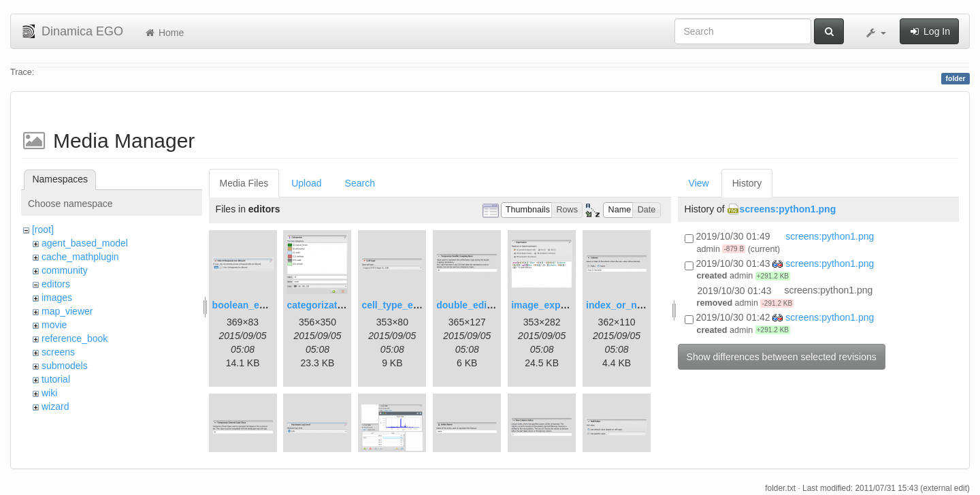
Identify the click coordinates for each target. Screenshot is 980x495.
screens (58, 352)
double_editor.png (477, 305)
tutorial (56, 379)
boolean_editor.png (256, 305)
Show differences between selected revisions (782, 357)
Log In (929, 31)
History (747, 183)
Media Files (244, 183)
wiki (49, 393)
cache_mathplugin (80, 257)
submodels (65, 366)
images (57, 298)
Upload (306, 183)
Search (360, 183)
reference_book (75, 338)
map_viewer (67, 311)
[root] (43, 229)
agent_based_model (85, 243)
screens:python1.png (788, 209)
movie (54, 325)
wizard (55, 406)
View (699, 183)
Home (164, 33)
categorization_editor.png (344, 305)
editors (56, 284)
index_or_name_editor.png (647, 305)
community (65, 270)
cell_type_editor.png (407, 305)
